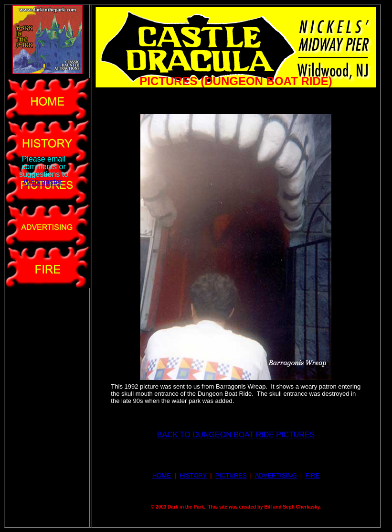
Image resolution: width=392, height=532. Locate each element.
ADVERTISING (276, 475)
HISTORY (193, 475)
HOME (162, 475)
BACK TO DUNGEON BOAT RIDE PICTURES (236, 435)
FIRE (312, 475)
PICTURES (231, 475)
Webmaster (43, 182)
